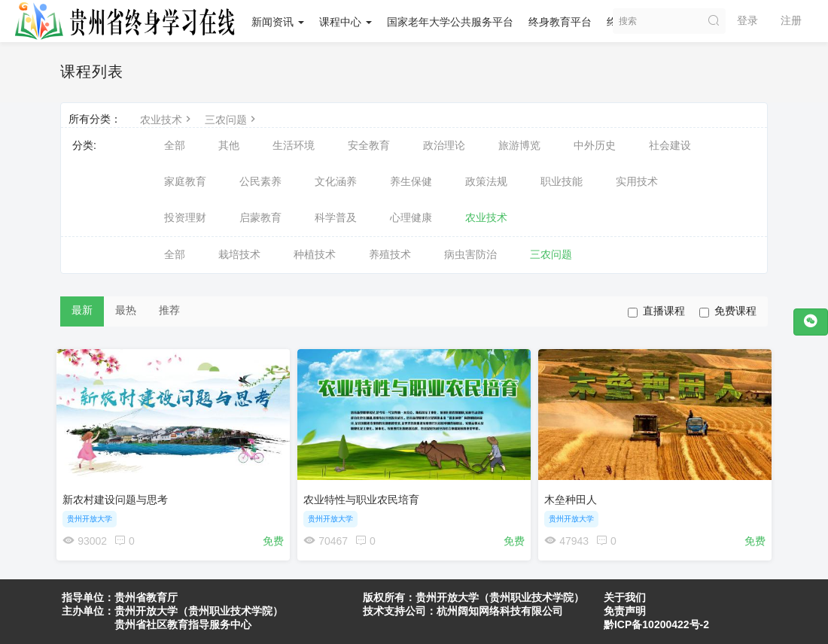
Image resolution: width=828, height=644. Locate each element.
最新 (82, 310)
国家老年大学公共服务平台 (450, 22)
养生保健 (411, 181)
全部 (175, 145)
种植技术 (315, 254)
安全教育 (369, 145)
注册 (791, 20)
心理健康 (411, 217)
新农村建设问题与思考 (119, 496)
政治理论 (444, 145)
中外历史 (595, 145)
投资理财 (185, 217)
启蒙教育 (260, 217)
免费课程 (728, 311)
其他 (229, 145)
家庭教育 (185, 181)
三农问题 (232, 120)
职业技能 (562, 181)
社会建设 (670, 145)
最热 (126, 310)
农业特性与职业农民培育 (365, 496)
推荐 (169, 310)
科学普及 (336, 217)
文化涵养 (336, 181)
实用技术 (637, 181)
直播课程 (656, 311)
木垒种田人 (574, 496)
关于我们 (625, 597)
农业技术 (167, 120)
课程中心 (346, 22)
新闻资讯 (278, 22)
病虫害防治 (470, 254)
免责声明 (625, 611)
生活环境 (294, 145)
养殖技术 (390, 254)
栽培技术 (239, 254)
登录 (747, 20)
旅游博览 (519, 145)
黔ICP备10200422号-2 (656, 624)
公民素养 (260, 181)
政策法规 (486, 181)
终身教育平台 (560, 22)
